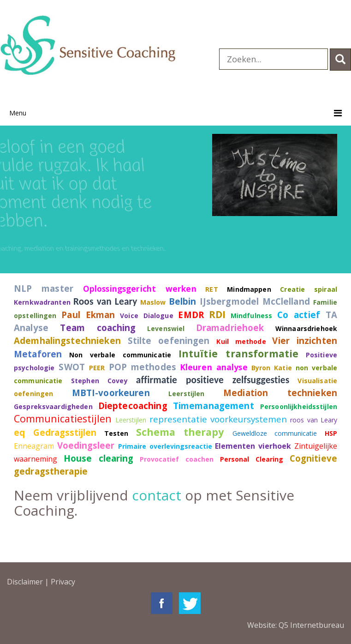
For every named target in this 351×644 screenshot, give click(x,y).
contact (157, 495)
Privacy (63, 582)
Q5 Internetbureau (311, 625)
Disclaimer (25, 582)
